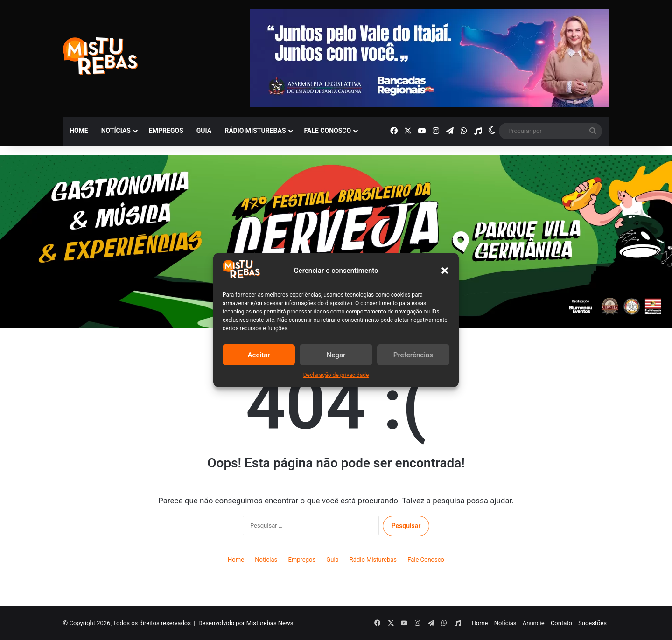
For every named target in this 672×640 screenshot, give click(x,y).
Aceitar (259, 355)
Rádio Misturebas (255, 131)
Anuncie (534, 623)
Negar (336, 355)
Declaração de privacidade (336, 375)
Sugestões (592, 623)
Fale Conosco (328, 131)
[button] (445, 271)
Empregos (166, 131)
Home (79, 131)
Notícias (116, 131)
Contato (561, 623)
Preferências (413, 355)
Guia (204, 131)
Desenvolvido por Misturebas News (246, 623)
